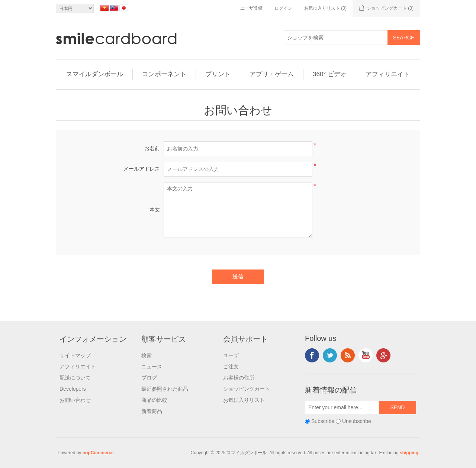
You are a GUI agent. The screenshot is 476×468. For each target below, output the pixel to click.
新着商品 (152, 411)
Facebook (312, 355)
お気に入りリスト (244, 400)
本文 (155, 210)
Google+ (383, 355)
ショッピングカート (247, 389)
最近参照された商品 (165, 389)
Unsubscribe (357, 421)
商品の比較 (154, 400)
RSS (348, 355)
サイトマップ (75, 355)
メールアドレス (142, 169)
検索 (147, 355)
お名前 (152, 148)
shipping (409, 453)
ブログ (149, 378)
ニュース (152, 367)
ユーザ (231, 355)
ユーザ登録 (251, 8)
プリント (218, 74)
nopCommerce (98, 453)
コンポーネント (164, 74)
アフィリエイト (388, 74)
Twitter (330, 355)
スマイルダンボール (95, 74)
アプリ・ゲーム (272, 74)
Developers (73, 389)
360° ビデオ (330, 74)
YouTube (366, 355)
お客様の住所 (239, 378)
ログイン (283, 8)
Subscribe (323, 421)
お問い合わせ (75, 400)
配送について (75, 378)
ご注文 (231, 367)
